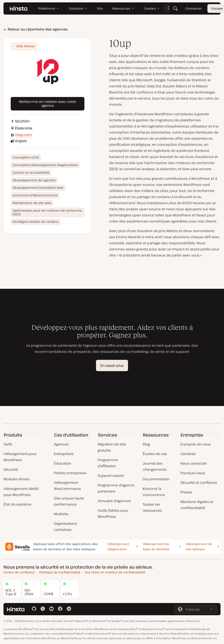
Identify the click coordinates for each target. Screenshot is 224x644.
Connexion (194, 9)
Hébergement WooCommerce (67, 486)
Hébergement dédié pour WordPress (21, 492)
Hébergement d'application (118, 547)
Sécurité (11, 469)
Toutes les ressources (152, 507)
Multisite (61, 514)
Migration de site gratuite (112, 447)
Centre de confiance (19, 572)
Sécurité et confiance (199, 483)
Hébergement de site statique (199, 547)
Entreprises (64, 454)
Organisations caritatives (65, 527)
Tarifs (8, 444)
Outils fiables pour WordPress (113, 513)
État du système (17, 504)
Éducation (62, 463)
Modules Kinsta (16, 479)
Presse (186, 492)
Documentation (156, 479)
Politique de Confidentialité (60, 572)
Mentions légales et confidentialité (197, 505)
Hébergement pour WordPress (20, 457)
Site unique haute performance (69, 501)
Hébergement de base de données (156, 547)
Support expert (111, 476)
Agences (61, 444)
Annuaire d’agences (114, 501)
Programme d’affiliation (108, 463)
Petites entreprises (70, 473)
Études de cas (155, 454)
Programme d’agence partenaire (116, 488)
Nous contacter (194, 463)
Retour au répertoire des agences (36, 29)
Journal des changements (155, 466)
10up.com (24, 135)
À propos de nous (196, 444)
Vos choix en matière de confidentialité (115, 572)
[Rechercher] (175, 9)
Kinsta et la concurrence (154, 492)
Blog (146, 444)
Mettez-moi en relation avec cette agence (48, 104)
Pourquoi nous (193, 473)
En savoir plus (112, 365)
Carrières (188, 454)
